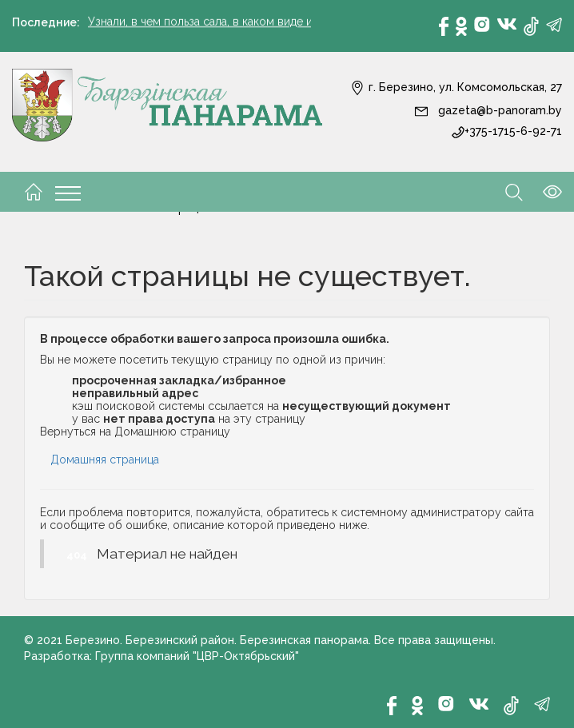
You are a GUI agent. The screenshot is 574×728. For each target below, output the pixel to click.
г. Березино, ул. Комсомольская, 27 (456, 87)
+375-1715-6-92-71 (507, 131)
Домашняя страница (105, 459)
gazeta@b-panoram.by (488, 110)
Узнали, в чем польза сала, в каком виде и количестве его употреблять (280, 22)
